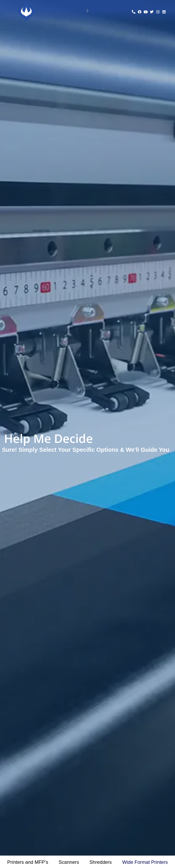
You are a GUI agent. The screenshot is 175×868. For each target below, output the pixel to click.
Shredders (101, 862)
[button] (87, 11)
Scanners (69, 862)
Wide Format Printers (145, 862)
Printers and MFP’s (28, 862)
